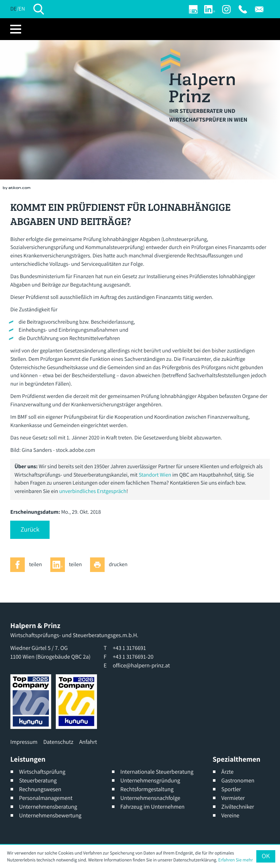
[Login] (193, 9)
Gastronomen (238, 780)
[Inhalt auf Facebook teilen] (28, 565)
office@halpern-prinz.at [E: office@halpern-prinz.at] (141, 665)
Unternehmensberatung (48, 807)
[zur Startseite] (198, 75)
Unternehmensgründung (150, 780)
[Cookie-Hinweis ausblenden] (266, 856)
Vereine (230, 815)
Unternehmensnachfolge (150, 798)
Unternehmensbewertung (50, 815)
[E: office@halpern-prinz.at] (259, 9)
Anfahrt (88, 742)
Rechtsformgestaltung (147, 789)
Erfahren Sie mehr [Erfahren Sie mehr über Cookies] (236, 860)
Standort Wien (155, 475)
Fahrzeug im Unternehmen (152, 807)
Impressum (24, 742)
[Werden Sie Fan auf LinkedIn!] (210, 9)
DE (13, 9)
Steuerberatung (38, 780)
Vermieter (233, 798)
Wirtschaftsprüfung (42, 772)
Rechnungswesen (40, 789)
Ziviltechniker (238, 807)
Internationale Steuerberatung (157, 772)
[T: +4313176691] (243, 9)
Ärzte (227, 772)
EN (22, 9)
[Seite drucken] (111, 565)
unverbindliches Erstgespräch (93, 491)
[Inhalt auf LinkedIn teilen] (68, 565)
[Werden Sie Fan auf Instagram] (226, 9)
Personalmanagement (46, 798)
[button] (30, 530)
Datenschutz (58, 742)
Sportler (231, 789)
